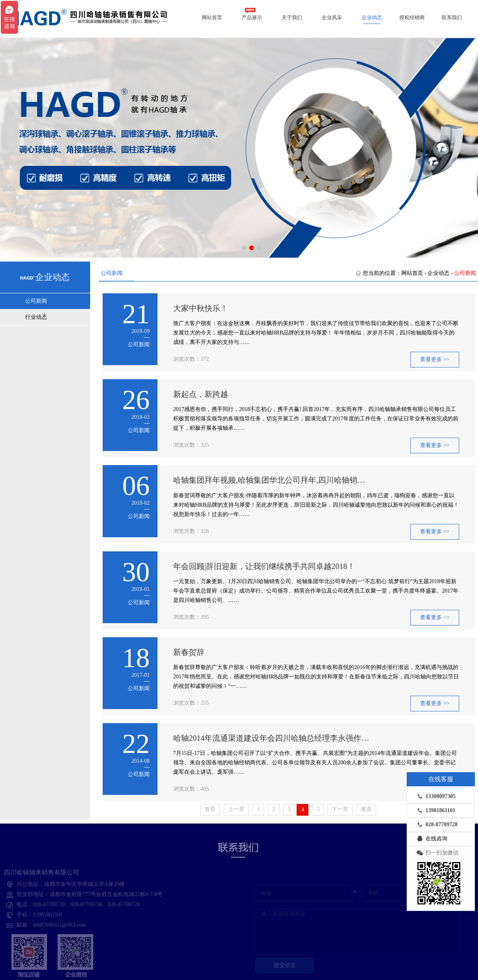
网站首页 (212, 17)
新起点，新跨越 (201, 394)
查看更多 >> (435, 359)
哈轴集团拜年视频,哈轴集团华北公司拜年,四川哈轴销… (269, 480)
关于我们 (292, 17)
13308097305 (435, 796)
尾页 (366, 809)
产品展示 (252, 14)
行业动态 (36, 317)
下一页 (340, 809)
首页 (210, 809)
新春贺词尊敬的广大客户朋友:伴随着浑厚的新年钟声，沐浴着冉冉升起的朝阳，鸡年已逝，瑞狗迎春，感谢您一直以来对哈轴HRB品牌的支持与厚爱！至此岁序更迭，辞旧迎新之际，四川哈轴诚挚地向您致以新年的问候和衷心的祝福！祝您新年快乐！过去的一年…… (316, 505)
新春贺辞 (189, 652)
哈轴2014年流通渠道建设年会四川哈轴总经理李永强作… (271, 738)
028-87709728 (436, 824)
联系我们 (452, 17)
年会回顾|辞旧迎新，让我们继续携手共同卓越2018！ (264, 566)
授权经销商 (412, 17)
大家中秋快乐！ (201, 308)
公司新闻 (36, 301)
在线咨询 (431, 838)
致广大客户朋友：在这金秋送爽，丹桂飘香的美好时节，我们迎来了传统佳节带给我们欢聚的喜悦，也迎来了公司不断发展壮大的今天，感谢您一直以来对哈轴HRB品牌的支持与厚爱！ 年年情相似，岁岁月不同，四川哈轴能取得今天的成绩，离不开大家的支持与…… (316, 333)
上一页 (236, 809)
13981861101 (435, 810)
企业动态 (372, 17)
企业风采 (332, 17)
